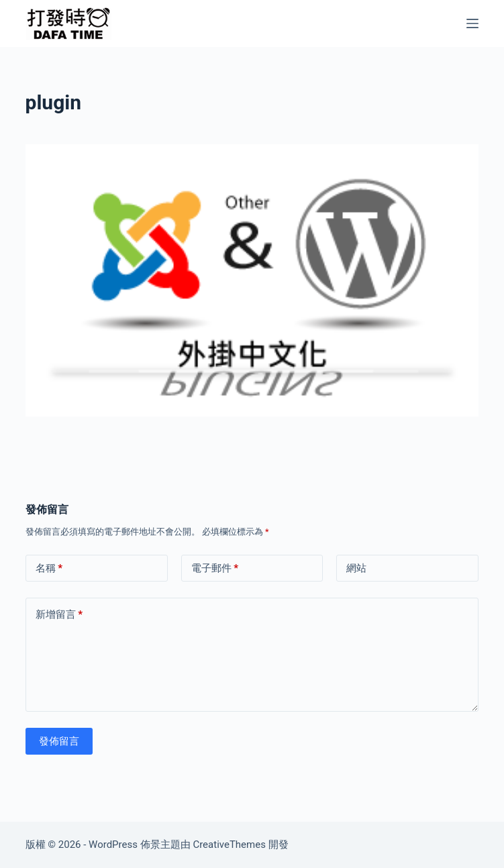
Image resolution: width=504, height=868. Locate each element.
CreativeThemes (229, 845)
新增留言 (59, 615)
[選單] (472, 23)
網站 (356, 568)
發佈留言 (59, 741)
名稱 (49, 568)
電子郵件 (215, 568)
